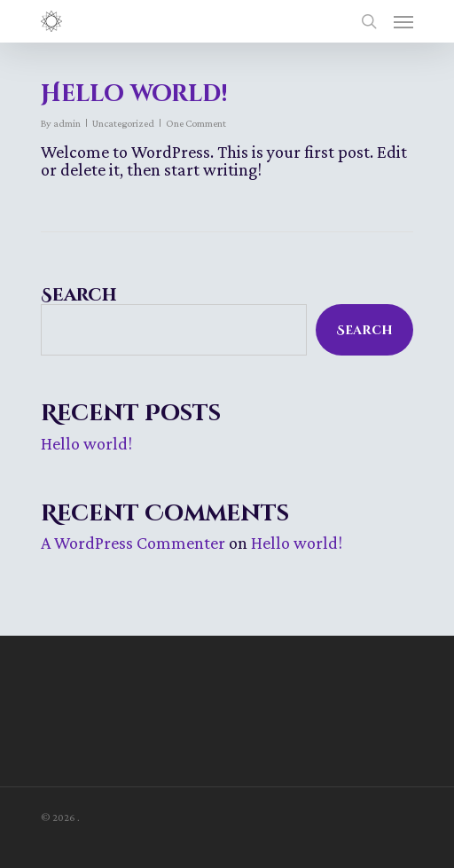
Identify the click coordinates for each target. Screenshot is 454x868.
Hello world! (134, 94)
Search (79, 295)
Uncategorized (123, 123)
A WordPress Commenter (133, 543)
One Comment (196, 123)
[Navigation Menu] (403, 21)
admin (67, 123)
